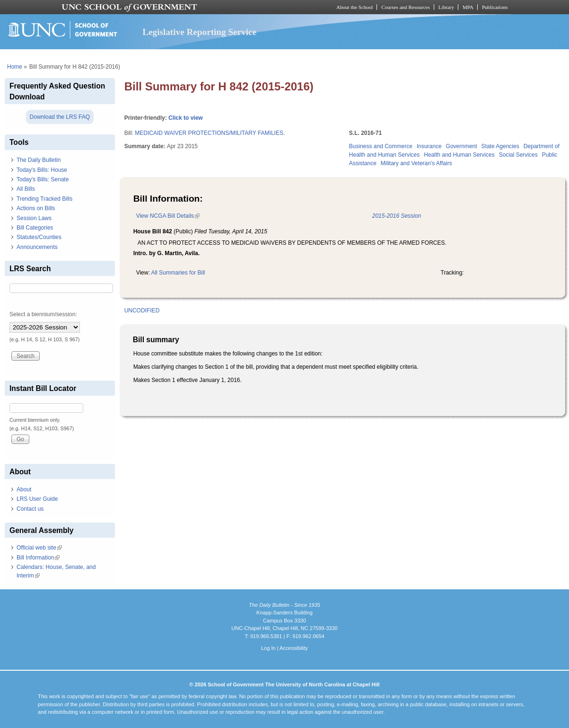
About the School (355, 7)
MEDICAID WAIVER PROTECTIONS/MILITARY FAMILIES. (210, 133)
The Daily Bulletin (39, 160)
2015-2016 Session (397, 216)
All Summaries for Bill (178, 273)
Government (462, 146)
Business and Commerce (381, 146)
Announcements (37, 247)
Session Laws (34, 218)
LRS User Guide (37, 499)
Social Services (518, 155)
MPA (468, 7)
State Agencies (500, 146)
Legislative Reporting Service (199, 32)
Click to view (186, 118)
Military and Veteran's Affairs (416, 163)
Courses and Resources (405, 7)
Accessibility (294, 648)
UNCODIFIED (142, 311)
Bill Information (38, 558)
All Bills (26, 189)
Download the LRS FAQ (60, 117)
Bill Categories (35, 228)
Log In (268, 648)
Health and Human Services (459, 155)
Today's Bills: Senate (43, 179)
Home (15, 67)
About (24, 489)
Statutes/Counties (39, 237)
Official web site (39, 548)
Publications (495, 7)
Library (446, 7)
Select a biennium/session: (43, 314)
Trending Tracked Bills (44, 199)
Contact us (30, 509)
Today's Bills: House (42, 170)
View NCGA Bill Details (168, 216)
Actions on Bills (36, 208)
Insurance (429, 146)
